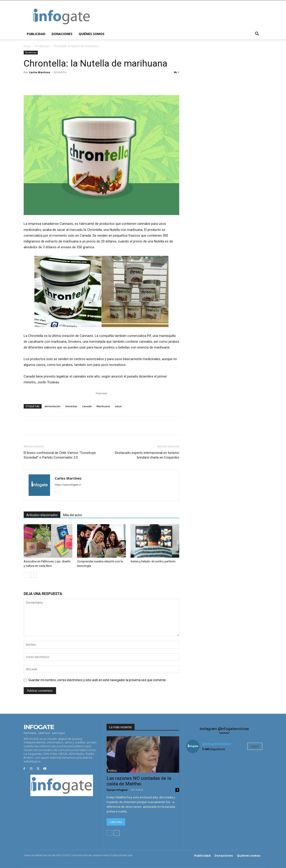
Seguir (255, 746)
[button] (257, 34)
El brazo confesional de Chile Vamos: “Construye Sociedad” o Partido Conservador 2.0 (60, 455)
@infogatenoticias (217, 744)
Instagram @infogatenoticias (224, 729)
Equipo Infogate (117, 790)
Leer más (116, 822)
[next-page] (34, 575)
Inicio (27, 46)
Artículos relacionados (42, 515)
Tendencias (42, 46)
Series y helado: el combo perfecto (153, 561)
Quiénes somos (91, 34)
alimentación (53, 406)
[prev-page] (26, 575)
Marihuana (103, 406)
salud (118, 406)
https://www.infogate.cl (68, 485)
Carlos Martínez (40, 72)
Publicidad (36, 34)
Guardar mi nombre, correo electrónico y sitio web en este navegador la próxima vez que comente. (97, 680)
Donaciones (62, 34)
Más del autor (73, 515)
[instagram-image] (199, 769)
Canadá (87, 406)
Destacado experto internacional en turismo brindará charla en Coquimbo (147, 455)
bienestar (71, 406)
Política (112, 771)
